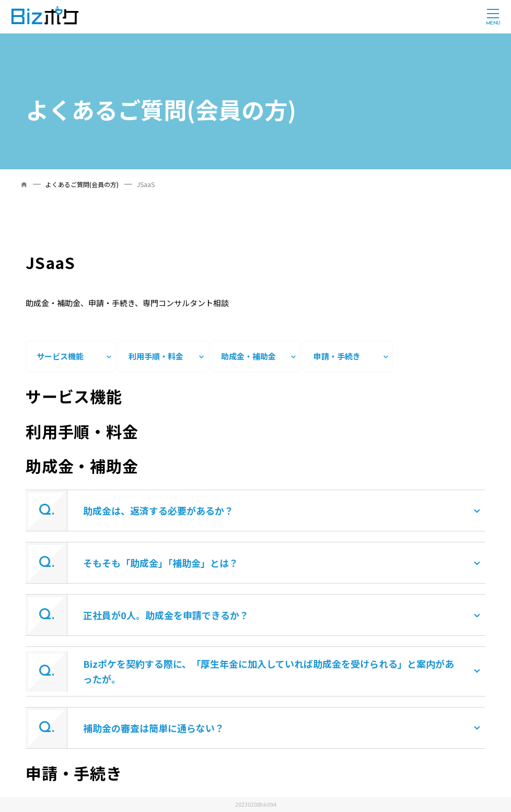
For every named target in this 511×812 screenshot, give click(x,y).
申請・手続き (337, 356)
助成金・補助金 (248, 356)
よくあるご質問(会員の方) (82, 184)
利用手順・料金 (156, 356)
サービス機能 (60, 356)
